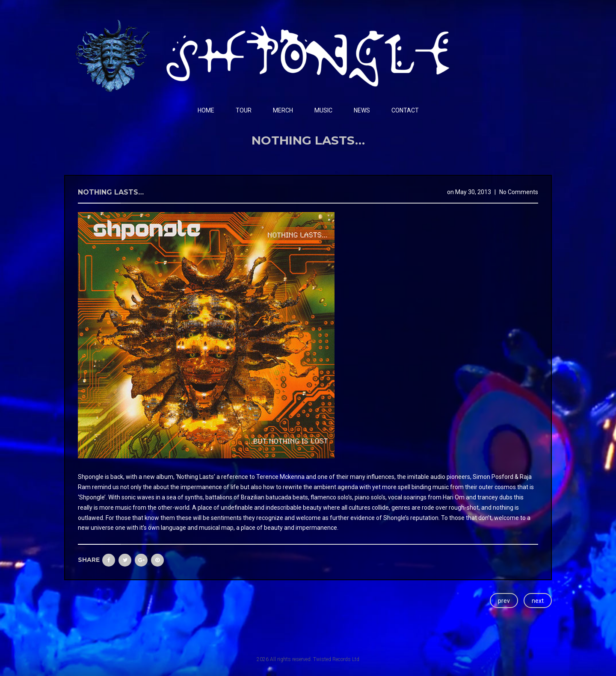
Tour (244, 110)
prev (504, 601)
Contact (405, 110)
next (538, 601)
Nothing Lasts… (111, 192)
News (362, 110)
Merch (283, 110)
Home (206, 110)
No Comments (519, 192)
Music (323, 110)
